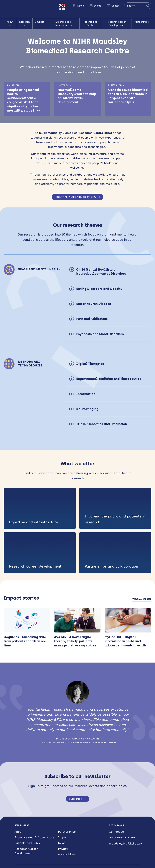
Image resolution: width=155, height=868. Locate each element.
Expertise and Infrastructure (63, 24)
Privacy (63, 849)
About (10, 24)
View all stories (142, 599)
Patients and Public (90, 23)
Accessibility (66, 854)
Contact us (116, 832)
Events (95, 6)
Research (24, 24)
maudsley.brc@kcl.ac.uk (126, 843)
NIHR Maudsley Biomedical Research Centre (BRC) (29, 9)
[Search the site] (138, 6)
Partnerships (142, 22)
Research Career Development (116, 23)
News (78, 6)
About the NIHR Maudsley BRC (78, 197)
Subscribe (78, 799)
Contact (114, 6)
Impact (40, 22)
